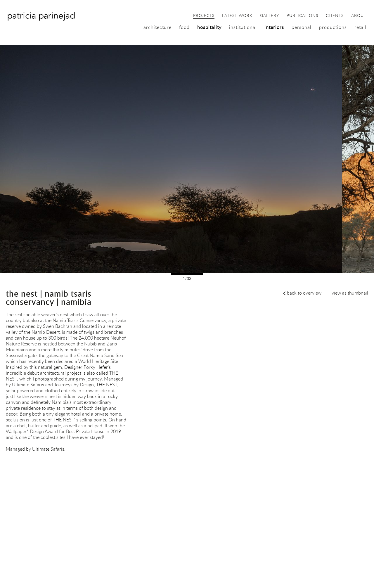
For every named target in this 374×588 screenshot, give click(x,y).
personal (302, 27)
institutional (243, 27)
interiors (274, 27)
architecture (157, 27)
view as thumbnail (350, 293)
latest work (237, 16)
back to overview (304, 293)
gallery (270, 16)
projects (204, 16)
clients (335, 16)
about (359, 16)
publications (302, 16)
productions (333, 27)
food (184, 27)
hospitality (209, 27)
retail (360, 27)
